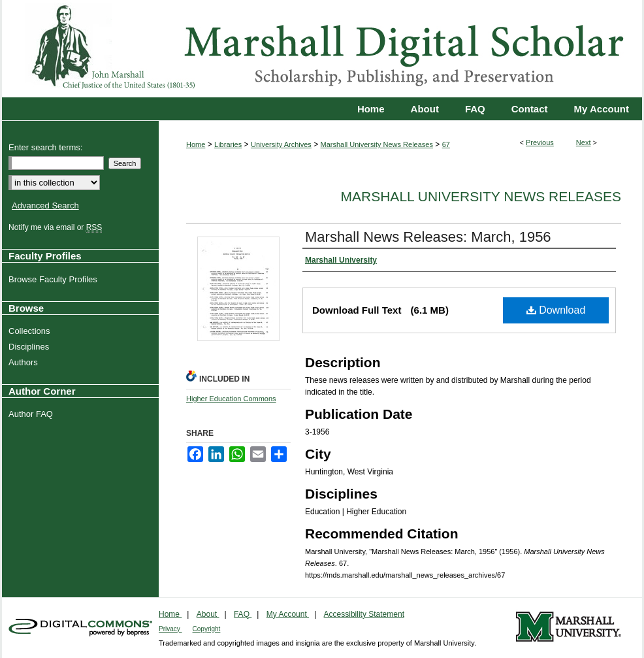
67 (446, 144)
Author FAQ (32, 414)
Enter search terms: (45, 147)
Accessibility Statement (364, 614)
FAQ (243, 614)
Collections (31, 331)
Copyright (207, 629)
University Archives (281, 144)
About (208, 614)
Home (196, 144)
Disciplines (30, 347)
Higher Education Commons (231, 399)
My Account (288, 614)
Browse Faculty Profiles (55, 279)
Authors (25, 362)
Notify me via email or (57, 227)
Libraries (228, 144)
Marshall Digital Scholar (322, 49)
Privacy (170, 629)
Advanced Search (45, 206)
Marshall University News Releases (377, 144)
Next (584, 142)
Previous (540, 142)
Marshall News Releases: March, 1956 (428, 237)
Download (556, 310)
